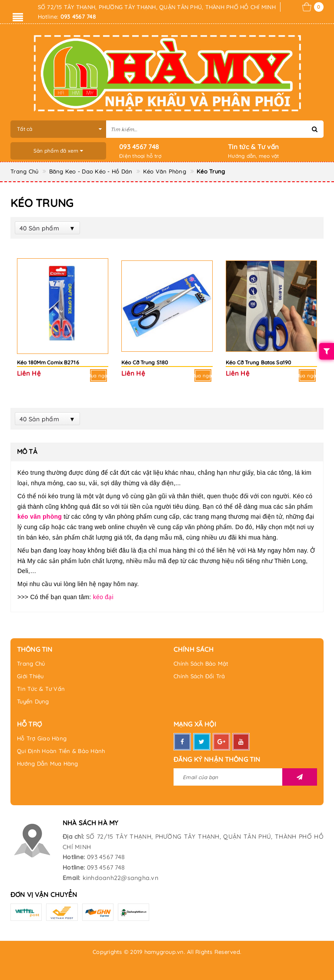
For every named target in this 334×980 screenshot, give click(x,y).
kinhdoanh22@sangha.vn (120, 878)
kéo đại (103, 597)
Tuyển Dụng (33, 701)
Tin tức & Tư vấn (253, 147)
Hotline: (74, 857)
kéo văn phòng (40, 517)
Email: (72, 878)
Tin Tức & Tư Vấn (41, 689)
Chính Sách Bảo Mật (201, 663)
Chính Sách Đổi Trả (199, 676)
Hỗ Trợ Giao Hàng (42, 738)
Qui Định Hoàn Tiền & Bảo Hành (61, 751)
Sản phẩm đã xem (58, 151)
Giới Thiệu (30, 676)
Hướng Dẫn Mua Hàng (48, 763)
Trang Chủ (31, 663)
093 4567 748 (139, 147)
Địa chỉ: (73, 837)
